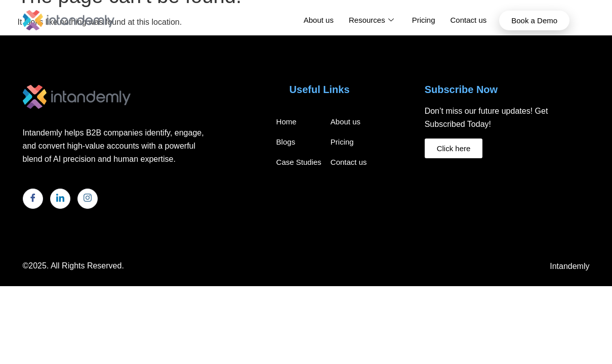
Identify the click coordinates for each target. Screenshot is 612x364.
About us (319, 20)
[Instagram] (88, 199)
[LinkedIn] (60, 199)
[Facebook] (33, 199)
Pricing (424, 20)
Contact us (469, 20)
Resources (371, 20)
